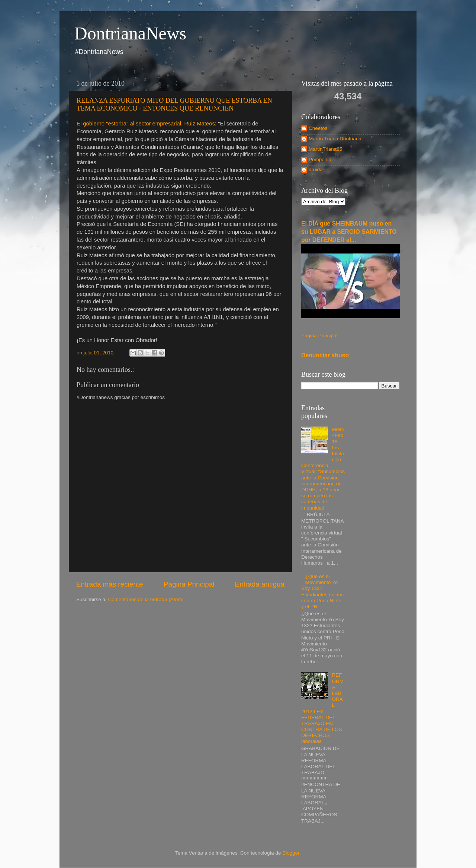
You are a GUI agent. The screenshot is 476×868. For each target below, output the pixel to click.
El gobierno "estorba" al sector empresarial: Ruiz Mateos (146, 124)
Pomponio (320, 159)
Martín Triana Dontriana (335, 139)
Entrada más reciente (110, 584)
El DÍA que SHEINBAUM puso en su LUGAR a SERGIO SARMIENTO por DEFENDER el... (349, 232)
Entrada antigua (260, 584)
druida (316, 170)
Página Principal (189, 584)
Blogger (291, 853)
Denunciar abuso (325, 355)
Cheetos (318, 128)
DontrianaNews (130, 33)
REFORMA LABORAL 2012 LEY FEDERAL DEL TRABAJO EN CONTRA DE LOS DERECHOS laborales (322, 708)
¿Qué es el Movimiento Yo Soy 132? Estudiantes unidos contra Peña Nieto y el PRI (322, 591)
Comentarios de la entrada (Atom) (146, 599)
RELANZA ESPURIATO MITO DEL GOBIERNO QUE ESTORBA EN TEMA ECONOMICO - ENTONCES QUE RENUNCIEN (174, 104)
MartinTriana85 (325, 149)
